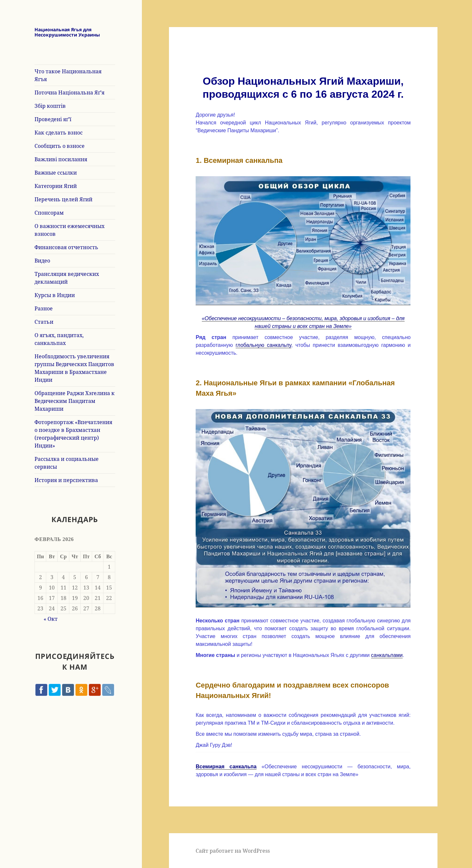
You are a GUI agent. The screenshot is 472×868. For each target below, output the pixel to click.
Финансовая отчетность (66, 247)
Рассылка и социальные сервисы (67, 463)
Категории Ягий (56, 186)
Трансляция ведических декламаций (67, 278)
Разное (44, 308)
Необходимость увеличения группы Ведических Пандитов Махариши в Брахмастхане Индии (74, 368)
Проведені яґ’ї (53, 119)
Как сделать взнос (59, 133)
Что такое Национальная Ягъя (68, 75)
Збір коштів (50, 106)
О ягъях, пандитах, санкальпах (59, 339)
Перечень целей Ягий (63, 199)
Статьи (44, 322)
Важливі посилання (61, 159)
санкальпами (387, 655)
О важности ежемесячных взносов (69, 230)
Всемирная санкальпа (226, 767)
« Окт (51, 619)
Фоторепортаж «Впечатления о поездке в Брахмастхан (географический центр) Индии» (73, 434)
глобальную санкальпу (264, 345)
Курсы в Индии (55, 295)
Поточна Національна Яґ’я (69, 92)
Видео (42, 261)
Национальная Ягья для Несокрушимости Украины (67, 32)
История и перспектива (66, 480)
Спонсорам (49, 213)
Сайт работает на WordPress (233, 851)
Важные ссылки (56, 173)
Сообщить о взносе (60, 146)
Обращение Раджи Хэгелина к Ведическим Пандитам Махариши (75, 401)
